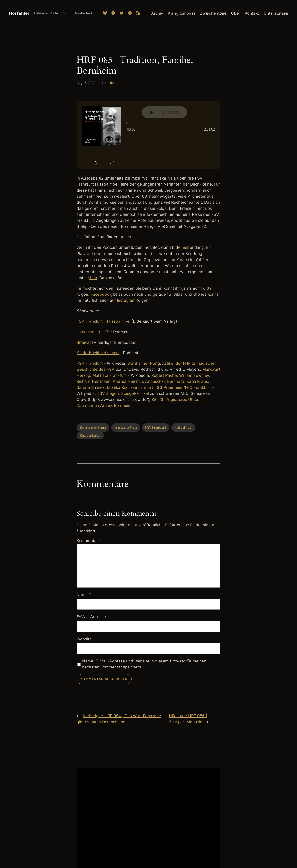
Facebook (100, 294)
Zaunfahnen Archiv (94, 406)
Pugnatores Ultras (182, 400)
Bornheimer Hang (144, 363)
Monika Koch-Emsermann (130, 387)
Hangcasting (88, 332)
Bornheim (123, 406)
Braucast (85, 342)
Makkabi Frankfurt (109, 375)
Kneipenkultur (90, 435)
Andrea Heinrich (128, 381)
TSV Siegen (108, 393)
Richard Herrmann (94, 381)
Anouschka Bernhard (165, 381)
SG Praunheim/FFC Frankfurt (184, 387)
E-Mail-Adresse (93, 617)
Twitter (207, 288)
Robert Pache (164, 375)
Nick (112, 83)
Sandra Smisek (91, 387)
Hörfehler (19, 13)
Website (84, 639)
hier (127, 237)
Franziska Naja (126, 427)
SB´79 (157, 400)
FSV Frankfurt (90, 363)
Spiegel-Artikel (135, 393)
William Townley (194, 375)
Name (84, 595)
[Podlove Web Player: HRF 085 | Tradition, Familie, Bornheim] (148, 135)
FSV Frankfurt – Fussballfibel (103, 321)
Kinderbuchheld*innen (98, 353)
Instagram (126, 300)
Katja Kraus (197, 381)
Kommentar (89, 541)
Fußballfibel (183, 427)
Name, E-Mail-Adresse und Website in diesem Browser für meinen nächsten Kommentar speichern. (144, 664)
